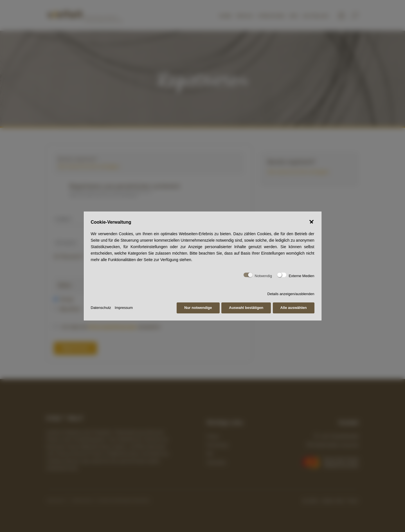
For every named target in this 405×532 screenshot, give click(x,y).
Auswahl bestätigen (246, 308)
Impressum (124, 308)
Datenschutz (101, 308)
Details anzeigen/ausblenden (291, 294)
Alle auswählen (294, 308)
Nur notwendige (198, 308)
